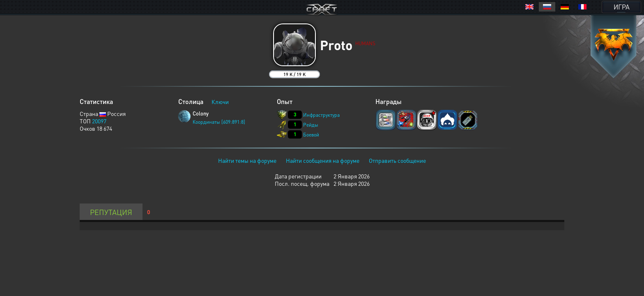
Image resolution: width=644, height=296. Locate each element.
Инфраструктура (321, 115)
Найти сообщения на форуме (323, 160)
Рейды (311, 125)
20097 (99, 121)
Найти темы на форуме (247, 160)
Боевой (311, 135)
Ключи (220, 102)
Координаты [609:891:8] (219, 122)
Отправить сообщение (397, 160)
